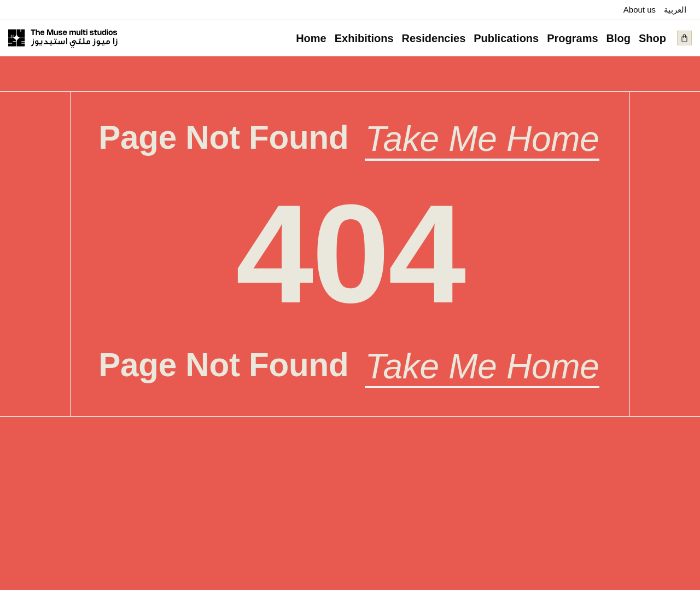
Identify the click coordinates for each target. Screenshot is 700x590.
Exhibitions (364, 38)
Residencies (434, 38)
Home (311, 38)
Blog (619, 38)
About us (640, 10)
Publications (506, 38)
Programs (572, 38)
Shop (652, 38)
